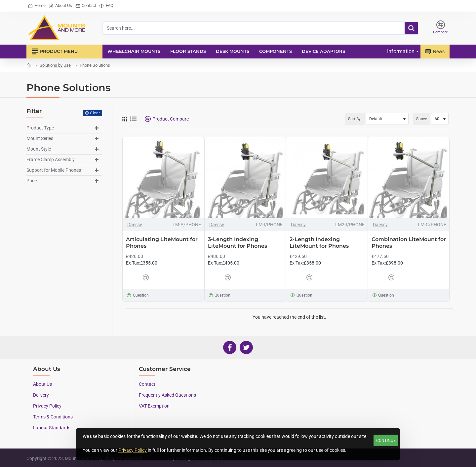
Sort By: (355, 119)
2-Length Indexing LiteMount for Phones (319, 243)
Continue (386, 441)
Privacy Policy (133, 450)
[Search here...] (411, 28)
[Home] (37, 6)
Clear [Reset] (95, 113)
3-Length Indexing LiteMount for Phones (238, 243)
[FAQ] (106, 6)
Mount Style (39, 149)
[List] (133, 119)
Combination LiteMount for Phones (409, 243)
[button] (133, 277)
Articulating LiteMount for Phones (162, 243)
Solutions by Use (55, 65)
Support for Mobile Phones (54, 170)
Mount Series (40, 138)
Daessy (135, 225)
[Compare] (440, 28)
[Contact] (86, 6)
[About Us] (60, 6)
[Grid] (125, 119)
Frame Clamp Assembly (51, 160)
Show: (422, 119)
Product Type (40, 128)
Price (32, 181)
